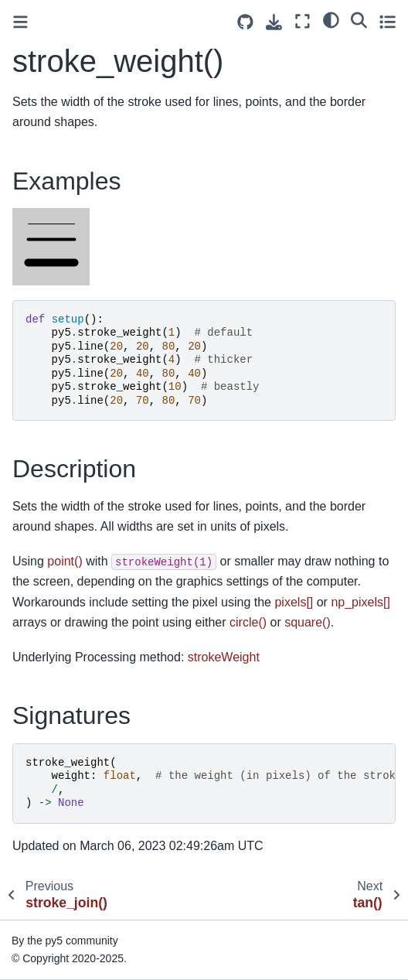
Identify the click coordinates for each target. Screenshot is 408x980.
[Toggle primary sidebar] (20, 22)
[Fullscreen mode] (303, 21)
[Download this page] (274, 22)
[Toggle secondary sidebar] (388, 21)
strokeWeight (224, 657)
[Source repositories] (245, 22)
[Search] (359, 19)
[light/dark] (331, 19)
